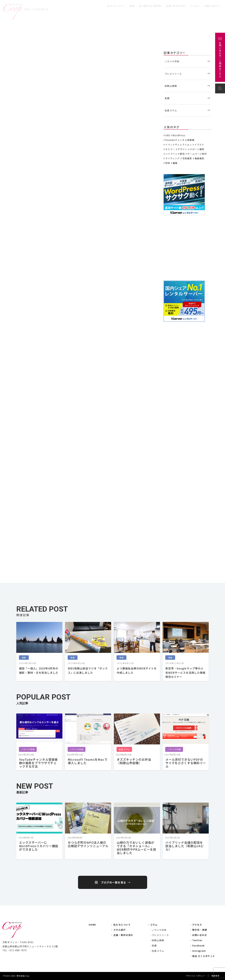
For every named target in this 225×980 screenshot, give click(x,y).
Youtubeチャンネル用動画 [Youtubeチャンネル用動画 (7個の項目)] (180, 140)
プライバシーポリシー (196, 976)
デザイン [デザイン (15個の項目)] (182, 149)
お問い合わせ (212, 4)
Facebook (198, 945)
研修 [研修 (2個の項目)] (168, 163)
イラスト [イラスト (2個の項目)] (199, 145)
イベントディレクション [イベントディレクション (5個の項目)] (179, 145)
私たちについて (116, 4)
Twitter (197, 940)
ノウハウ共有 (172, 61)
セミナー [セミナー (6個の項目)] (170, 149)
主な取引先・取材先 (150, 4)
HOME (92, 925)
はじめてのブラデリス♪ (31, 265)
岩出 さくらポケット (204, 956)
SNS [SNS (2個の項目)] (168, 135)
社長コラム (171, 110)
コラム (154, 925)
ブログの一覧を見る (113, 882)
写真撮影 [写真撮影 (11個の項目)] (187, 158)
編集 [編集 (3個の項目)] (175, 163)
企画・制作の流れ (176, 4)
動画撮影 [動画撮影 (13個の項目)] (200, 158)
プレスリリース (173, 74)
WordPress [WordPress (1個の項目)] (179, 135)
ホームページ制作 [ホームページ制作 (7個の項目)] (197, 154)
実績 (132, 4)
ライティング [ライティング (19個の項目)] (172, 158)
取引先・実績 (200, 930)
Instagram (199, 951)
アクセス (195, 4)
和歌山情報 (171, 86)
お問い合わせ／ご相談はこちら (220, 60)
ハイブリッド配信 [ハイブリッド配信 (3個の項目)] (175, 154)
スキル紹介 (120, 930)
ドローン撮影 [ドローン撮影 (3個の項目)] (197, 149)
